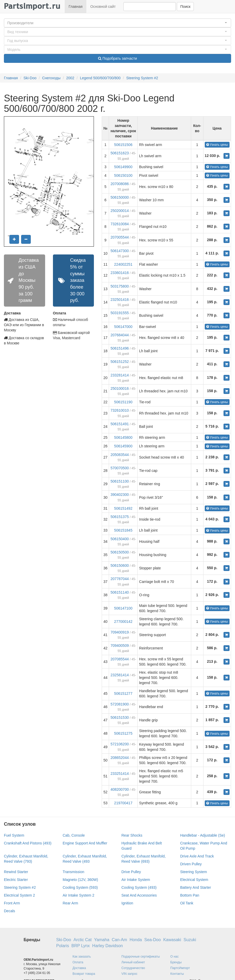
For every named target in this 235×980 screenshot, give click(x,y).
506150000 (120, 197)
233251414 (120, 774)
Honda (136, 940)
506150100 (123, 175)
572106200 (120, 744)
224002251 (123, 264)
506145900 (123, 446)
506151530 (120, 717)
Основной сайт (103, 7)
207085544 (120, 659)
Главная (76, 7)
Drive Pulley (131, 872)
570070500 (120, 468)
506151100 (120, 481)
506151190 (123, 402)
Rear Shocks (132, 835)
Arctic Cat (83, 940)
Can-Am (120, 940)
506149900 (123, 167)
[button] (117, 23)
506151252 (120, 362)
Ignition (127, 903)
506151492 (123, 508)
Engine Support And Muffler (85, 843)
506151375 (120, 517)
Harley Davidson (108, 946)
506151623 (120, 153)
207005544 (120, 237)
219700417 (123, 803)
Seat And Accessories (139, 895)
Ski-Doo (30, 78)
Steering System (194, 872)
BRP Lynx (81, 946)
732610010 (120, 410)
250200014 (120, 211)
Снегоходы (51, 78)
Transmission (73, 872)
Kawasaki (172, 940)
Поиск (185, 7)
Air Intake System (136, 880)
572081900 (120, 704)
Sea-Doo (152, 940)
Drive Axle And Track (197, 856)
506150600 (120, 565)
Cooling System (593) (80, 887)
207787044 (120, 579)
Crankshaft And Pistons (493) (28, 843)
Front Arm (12, 903)
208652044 (120, 758)
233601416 (120, 273)
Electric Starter (16, 880)
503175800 (120, 286)
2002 (70, 78)
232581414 (120, 675)
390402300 (120, 495)
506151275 (123, 733)
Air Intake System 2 (78, 895)
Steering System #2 (142, 78)
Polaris (63, 946)
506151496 (120, 348)
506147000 (123, 327)
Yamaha (102, 940)
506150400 (120, 539)
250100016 (120, 388)
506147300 (120, 251)
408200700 (120, 789)
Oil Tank (187, 903)
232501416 (120, 300)
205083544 (120, 455)
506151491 (120, 424)
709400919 (120, 632)
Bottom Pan (190, 895)
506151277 (123, 693)
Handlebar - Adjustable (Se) (203, 835)
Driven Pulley (191, 864)
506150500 (120, 552)
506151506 (123, 145)
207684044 (120, 335)
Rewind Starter (16, 872)
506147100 (123, 608)
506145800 (123, 437)
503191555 (120, 313)
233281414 (120, 375)
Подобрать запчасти (117, 58)
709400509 (120, 646)
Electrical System (194, 880)
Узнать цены (217, 145)
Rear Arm (70, 903)
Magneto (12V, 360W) (80, 880)
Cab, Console (74, 835)
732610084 (120, 224)
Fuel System (14, 835)
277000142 (123, 622)
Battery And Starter (196, 887)
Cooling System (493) (139, 887)
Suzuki (190, 940)
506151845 (123, 530)
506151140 (120, 592)
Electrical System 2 (19, 895)
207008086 (120, 184)
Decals (10, 911)
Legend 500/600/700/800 (100, 78)
